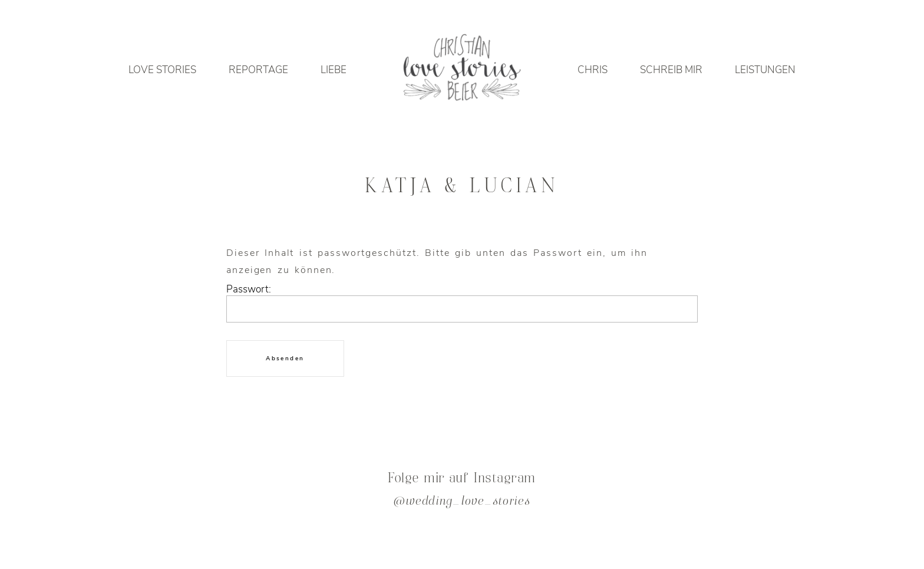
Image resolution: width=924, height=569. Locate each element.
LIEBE (334, 70)
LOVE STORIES (162, 70)
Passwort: (462, 306)
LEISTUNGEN (765, 70)
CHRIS (593, 70)
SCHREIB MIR (671, 70)
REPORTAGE (258, 70)
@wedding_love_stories (462, 502)
